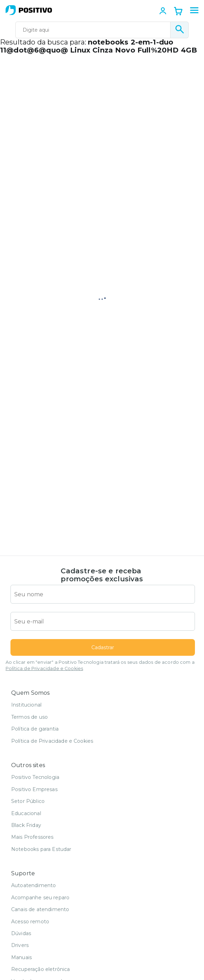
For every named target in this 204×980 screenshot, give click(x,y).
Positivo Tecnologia (35, 777)
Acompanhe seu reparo (40, 898)
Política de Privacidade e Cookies (44, 668)
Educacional (26, 813)
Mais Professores (32, 837)
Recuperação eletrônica (41, 969)
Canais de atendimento (40, 909)
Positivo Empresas (34, 789)
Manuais (21, 957)
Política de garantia (35, 729)
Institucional (26, 705)
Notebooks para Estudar (41, 849)
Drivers (20, 945)
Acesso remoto (30, 922)
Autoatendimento (33, 885)
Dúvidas (21, 933)
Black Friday (26, 825)
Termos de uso (29, 717)
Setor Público (28, 801)
